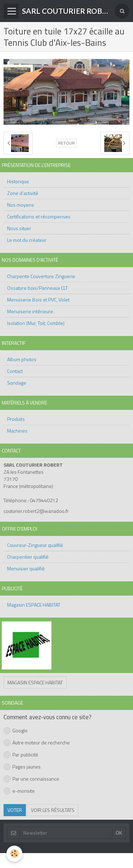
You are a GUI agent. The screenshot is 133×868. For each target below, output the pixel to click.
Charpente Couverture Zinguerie (41, 276)
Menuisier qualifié (26, 568)
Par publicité (21, 755)
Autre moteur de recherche (37, 742)
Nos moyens (21, 205)
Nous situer (19, 228)
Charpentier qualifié (28, 557)
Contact (15, 371)
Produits (16, 419)
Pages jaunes (22, 767)
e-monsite (19, 791)
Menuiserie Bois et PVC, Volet (38, 300)
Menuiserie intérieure (30, 311)
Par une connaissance (31, 779)
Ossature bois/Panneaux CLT (37, 288)
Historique (18, 181)
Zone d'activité (23, 193)
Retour (66, 143)
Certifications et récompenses (39, 216)
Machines (17, 431)
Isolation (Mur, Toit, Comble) (36, 323)
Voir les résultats (53, 810)
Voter (15, 810)
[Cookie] (14, 854)
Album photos (22, 359)
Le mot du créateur (27, 240)
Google (16, 730)
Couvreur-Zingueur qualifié (35, 545)
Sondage (17, 383)
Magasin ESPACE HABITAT (34, 605)
